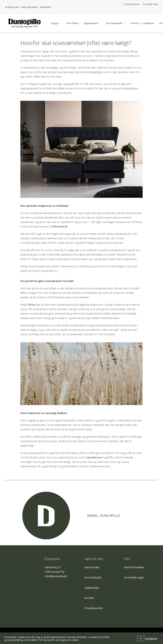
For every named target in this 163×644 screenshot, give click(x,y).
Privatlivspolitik (94, 608)
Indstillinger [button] (151, 638)
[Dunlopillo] (25, 24)
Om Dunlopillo (119, 24)
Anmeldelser (46, 7)
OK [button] (141, 638)
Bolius (32, 305)
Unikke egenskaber (30, 7)
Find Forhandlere (132, 4)
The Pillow (76, 24)
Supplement (95, 24)
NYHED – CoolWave (145, 24)
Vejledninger (92, 588)
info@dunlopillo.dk (56, 576)
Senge (59, 24)
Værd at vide (92, 567)
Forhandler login (150, 4)
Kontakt (89, 598)
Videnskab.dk (60, 227)
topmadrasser (94, 458)
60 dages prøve (12, 7)
